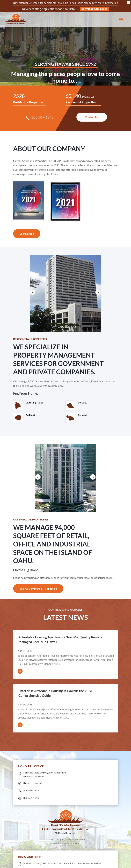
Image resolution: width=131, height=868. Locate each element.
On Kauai (30, 415)
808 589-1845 (43, 117)
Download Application (94, 9)
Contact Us (92, 117)
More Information (108, 3)
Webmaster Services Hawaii (65, 843)
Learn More (27, 234)
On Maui (82, 415)
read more (28, 669)
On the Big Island (34, 403)
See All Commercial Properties (38, 589)
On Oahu (83, 403)
